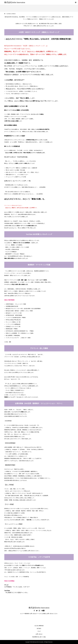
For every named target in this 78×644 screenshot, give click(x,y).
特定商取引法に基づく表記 (39, 637)
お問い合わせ (39, 634)
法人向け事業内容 (39, 626)
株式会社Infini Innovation (15, 2)
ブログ (39, 631)
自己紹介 (39, 628)
